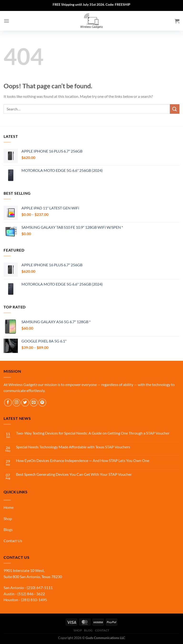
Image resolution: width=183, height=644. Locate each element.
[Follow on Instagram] (17, 403)
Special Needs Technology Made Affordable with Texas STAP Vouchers (73, 447)
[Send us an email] (34, 403)
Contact (102, 630)
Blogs (8, 529)
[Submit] (175, 109)
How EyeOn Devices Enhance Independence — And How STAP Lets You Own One (83, 460)
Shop (8, 518)
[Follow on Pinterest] (42, 403)
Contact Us (13, 541)
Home (9, 507)
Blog (88, 630)
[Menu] (6, 21)
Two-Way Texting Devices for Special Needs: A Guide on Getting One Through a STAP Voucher (93, 433)
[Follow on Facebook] (8, 403)
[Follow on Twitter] (25, 403)
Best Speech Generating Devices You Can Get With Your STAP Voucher (74, 474)
